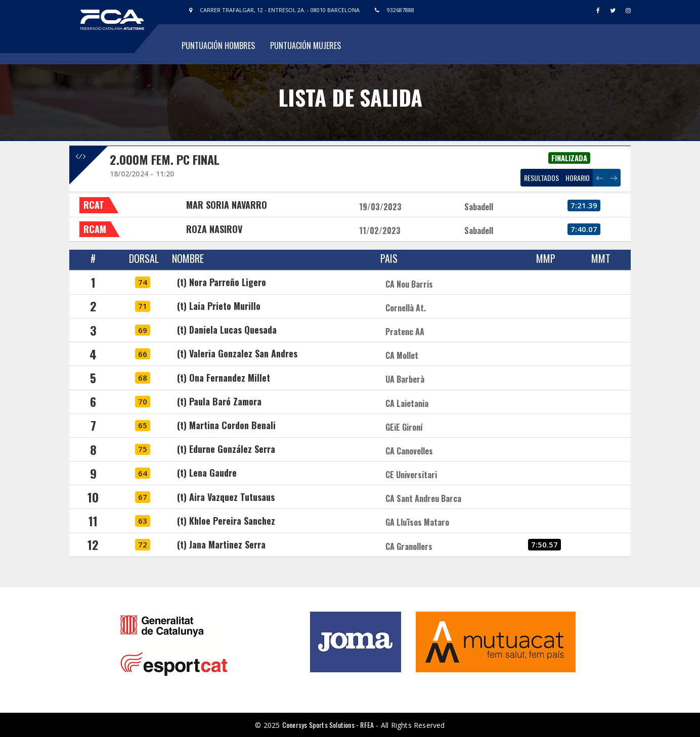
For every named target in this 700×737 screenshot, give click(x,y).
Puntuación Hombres (218, 45)
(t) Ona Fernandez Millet (224, 378)
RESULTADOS (541, 178)
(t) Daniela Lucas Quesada (227, 330)
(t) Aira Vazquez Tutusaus (226, 497)
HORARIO (578, 178)
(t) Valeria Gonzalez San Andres (237, 353)
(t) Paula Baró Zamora (219, 401)
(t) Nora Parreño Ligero (222, 282)
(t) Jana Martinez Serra (221, 544)
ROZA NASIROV (214, 229)
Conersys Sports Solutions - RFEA (328, 725)
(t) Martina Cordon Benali (226, 425)
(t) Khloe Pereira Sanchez (226, 521)
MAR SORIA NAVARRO (227, 205)
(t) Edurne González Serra (226, 449)
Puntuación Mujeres (305, 45)
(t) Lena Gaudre (207, 473)
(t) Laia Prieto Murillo (219, 306)
